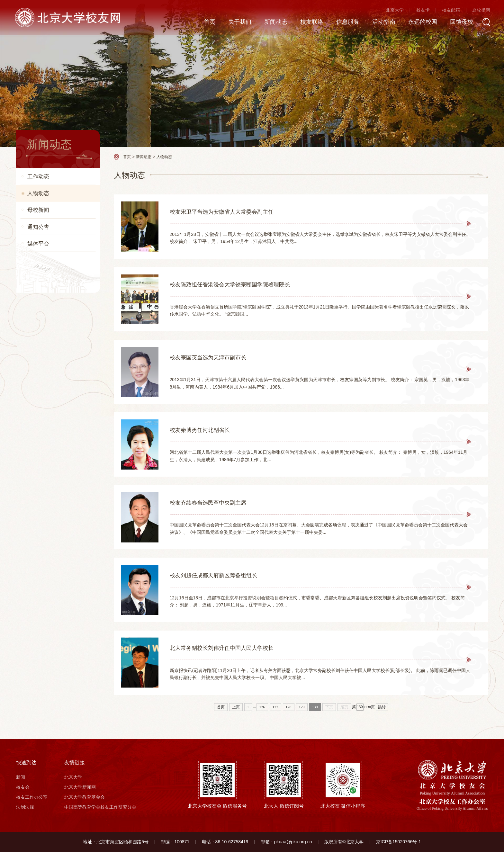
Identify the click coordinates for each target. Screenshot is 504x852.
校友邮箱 (449, 11)
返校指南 (479, 11)
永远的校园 (420, 22)
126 (262, 707)
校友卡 (420, 11)
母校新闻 (38, 210)
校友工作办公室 (32, 797)
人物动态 (38, 193)
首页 (207, 22)
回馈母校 (459, 22)
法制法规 (25, 807)
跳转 (382, 707)
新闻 (21, 777)
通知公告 (38, 227)
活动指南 (381, 22)
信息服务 (345, 22)
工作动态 (38, 176)
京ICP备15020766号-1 (399, 842)
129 (302, 707)
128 (289, 707)
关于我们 (237, 22)
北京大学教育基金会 (85, 797)
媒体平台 (38, 244)
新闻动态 (273, 22)
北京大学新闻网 (80, 787)
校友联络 (309, 22)
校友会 (23, 787)
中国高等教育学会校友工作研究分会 (100, 807)
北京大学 (392, 11)
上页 (236, 707)
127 (275, 707)
